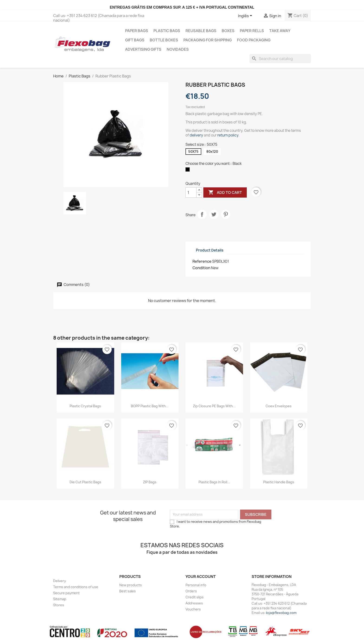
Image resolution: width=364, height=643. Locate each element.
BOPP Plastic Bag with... (150, 406)
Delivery (60, 581)
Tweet (214, 214)
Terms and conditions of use (76, 587)
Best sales (128, 591)
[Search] (280, 59)
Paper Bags (137, 31)
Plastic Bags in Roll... (214, 482)
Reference (202, 261)
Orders (191, 591)
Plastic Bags (167, 31)
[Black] (188, 171)
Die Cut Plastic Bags (85, 482)
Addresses (194, 603)
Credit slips (195, 597)
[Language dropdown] (246, 16)
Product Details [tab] (210, 250)
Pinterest (226, 214)
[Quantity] (191, 192)
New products (131, 585)
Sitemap (60, 599)
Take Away (280, 31)
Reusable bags (201, 31)
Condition (201, 268)
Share (202, 214)
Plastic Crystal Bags (85, 406)
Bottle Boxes (164, 40)
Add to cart (225, 192)
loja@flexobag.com (281, 613)
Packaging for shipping (208, 40)
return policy (228, 135)
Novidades (178, 49)
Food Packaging (254, 40)
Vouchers (193, 609)
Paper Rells (252, 31)
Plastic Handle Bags (279, 482)
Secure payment (66, 593)
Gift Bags (135, 40)
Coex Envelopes (279, 406)
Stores (59, 605)
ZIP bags (150, 482)
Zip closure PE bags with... (214, 406)
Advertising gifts (143, 49)
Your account (201, 577)
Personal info (196, 585)
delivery (196, 135)
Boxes (228, 31)
